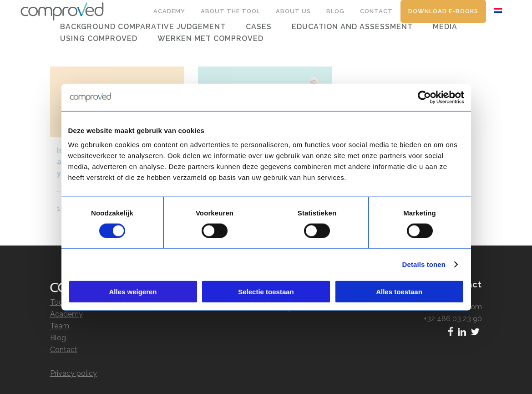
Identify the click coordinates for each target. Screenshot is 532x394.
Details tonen (424, 264)
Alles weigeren (133, 292)
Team (60, 317)
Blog (58, 329)
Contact (64, 340)
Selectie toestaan (266, 292)
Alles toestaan (399, 292)
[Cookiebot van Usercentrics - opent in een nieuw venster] (424, 97)
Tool (58, 293)
